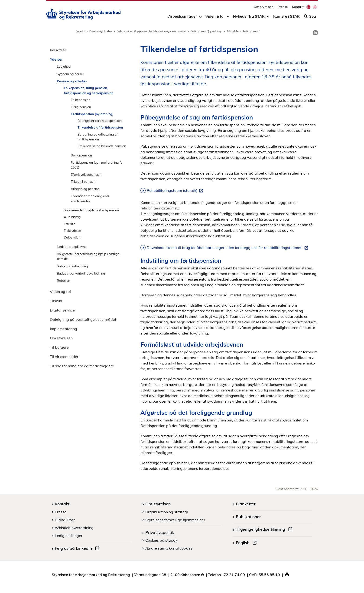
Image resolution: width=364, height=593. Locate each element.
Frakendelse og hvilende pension (102, 146)
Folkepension (81, 100)
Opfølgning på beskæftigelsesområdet (83, 319)
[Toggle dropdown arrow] (200, 18)
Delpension (72, 237)
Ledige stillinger (69, 536)
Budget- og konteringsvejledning (81, 273)
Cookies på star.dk (161, 540)
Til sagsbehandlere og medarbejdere (82, 366)
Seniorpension (81, 155)
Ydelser (56, 59)
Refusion (63, 280)
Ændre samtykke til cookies (169, 548)
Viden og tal (60, 292)
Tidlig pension (81, 107)
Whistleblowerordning (74, 528)
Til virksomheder (64, 357)
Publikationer (248, 517)
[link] (315, 33)
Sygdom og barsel (70, 74)
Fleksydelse (72, 230)
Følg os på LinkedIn (78, 549)
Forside (80, 31)
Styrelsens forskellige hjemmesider (175, 520)
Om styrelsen (264, 8)
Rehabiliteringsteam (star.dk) (176, 191)
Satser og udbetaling (72, 266)
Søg (310, 18)
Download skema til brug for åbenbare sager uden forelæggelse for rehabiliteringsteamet (228, 248)
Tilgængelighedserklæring (265, 530)
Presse (283, 8)
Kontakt (298, 8)
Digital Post (65, 520)
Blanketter (246, 504)
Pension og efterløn (101, 31)
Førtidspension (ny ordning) (206, 31)
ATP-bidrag (72, 217)
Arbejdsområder (183, 18)
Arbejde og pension (85, 189)
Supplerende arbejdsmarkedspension (91, 210)
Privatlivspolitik (160, 532)
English (247, 543)
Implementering (63, 329)
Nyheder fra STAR (249, 18)
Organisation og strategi (167, 512)
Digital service (62, 310)
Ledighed (64, 66)
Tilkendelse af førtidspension (100, 127)
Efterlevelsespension (86, 174)
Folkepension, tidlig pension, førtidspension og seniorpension (151, 31)
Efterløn (70, 224)
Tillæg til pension (83, 181)
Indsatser (58, 50)
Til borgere (59, 347)
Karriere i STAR (286, 18)
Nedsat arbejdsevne (72, 247)
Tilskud (56, 301)
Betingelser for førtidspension (100, 121)
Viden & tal (215, 18)
